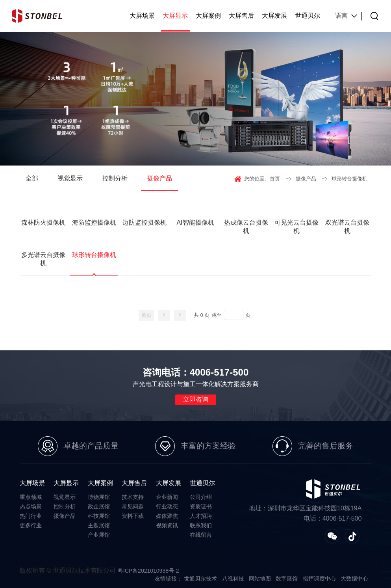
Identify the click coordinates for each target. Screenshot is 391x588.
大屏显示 (175, 16)
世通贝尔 (308, 16)
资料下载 (133, 516)
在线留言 (201, 535)
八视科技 (233, 579)
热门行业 (31, 516)
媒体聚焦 (167, 516)
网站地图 (260, 579)
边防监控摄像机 (145, 222)
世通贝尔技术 (200, 579)
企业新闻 (167, 497)
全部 (32, 178)
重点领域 (31, 497)
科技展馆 (99, 516)
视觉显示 (70, 178)
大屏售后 (241, 16)
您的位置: (255, 179)
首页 (275, 179)
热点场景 (31, 506)
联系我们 (201, 525)
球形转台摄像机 (349, 179)
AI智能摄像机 (195, 222)
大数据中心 (354, 579)
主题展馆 (99, 525)
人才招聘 (201, 516)
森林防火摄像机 (43, 222)
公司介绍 (201, 497)
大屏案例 (208, 16)
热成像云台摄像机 (246, 227)
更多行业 (31, 525)
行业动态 (167, 506)
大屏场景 (142, 16)
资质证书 (201, 506)
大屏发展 (274, 16)
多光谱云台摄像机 (43, 259)
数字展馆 (287, 579)
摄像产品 (159, 178)
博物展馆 (99, 497)
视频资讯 (167, 525)
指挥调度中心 (319, 579)
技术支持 (133, 497)
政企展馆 (99, 506)
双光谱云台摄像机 (347, 227)
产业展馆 (99, 535)
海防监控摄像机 (94, 222)
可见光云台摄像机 (296, 227)
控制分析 (115, 178)
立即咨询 (196, 399)
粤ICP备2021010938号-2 (148, 571)
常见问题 (133, 506)
